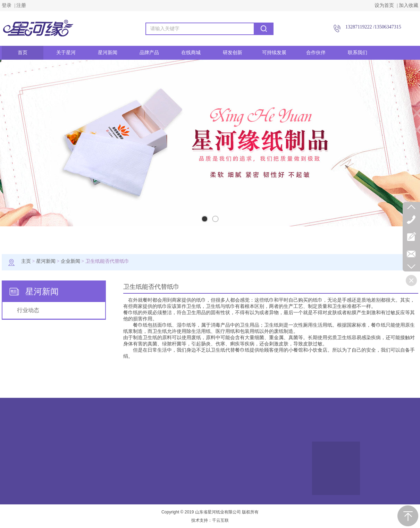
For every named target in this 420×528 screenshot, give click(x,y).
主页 (26, 261)
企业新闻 (70, 261)
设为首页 (384, 5)
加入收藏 (409, 5)
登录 (7, 5)
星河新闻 (46, 261)
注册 (21, 5)
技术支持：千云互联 (210, 520)
